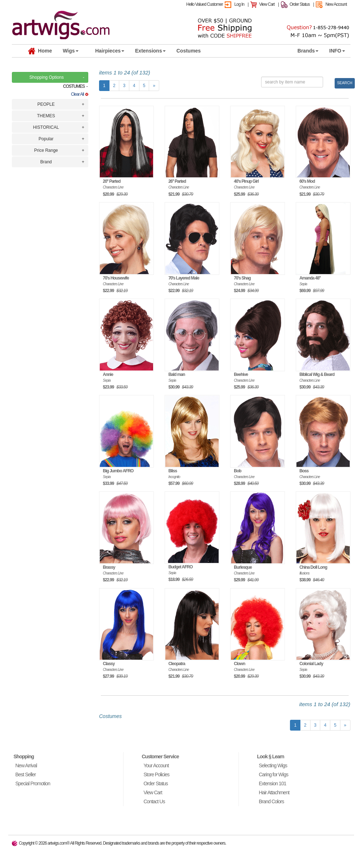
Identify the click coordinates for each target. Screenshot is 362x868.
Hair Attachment (274, 792)
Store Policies (156, 774)
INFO (337, 51)
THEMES (46, 116)
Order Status (300, 4)
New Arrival (26, 765)
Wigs (70, 51)
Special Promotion (33, 783)
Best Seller (26, 774)
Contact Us (154, 801)
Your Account (156, 765)
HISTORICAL (46, 127)
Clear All (80, 94)
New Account (336, 4)
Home (40, 51)
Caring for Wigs (273, 774)
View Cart (267, 4)
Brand (46, 162)
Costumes (189, 51)
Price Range (46, 150)
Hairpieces (110, 51)
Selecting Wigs (273, 765)
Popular (46, 139)
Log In (239, 4)
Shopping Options (47, 77)
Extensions (150, 51)
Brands (308, 51)
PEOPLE (46, 104)
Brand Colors (271, 801)
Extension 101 (272, 783)
